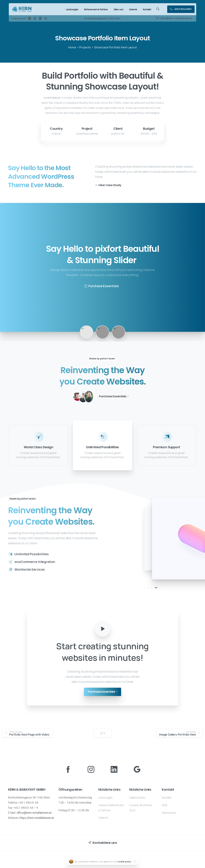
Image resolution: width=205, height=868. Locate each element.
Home (72, 47)
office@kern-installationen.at (34, 813)
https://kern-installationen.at (37, 818)
